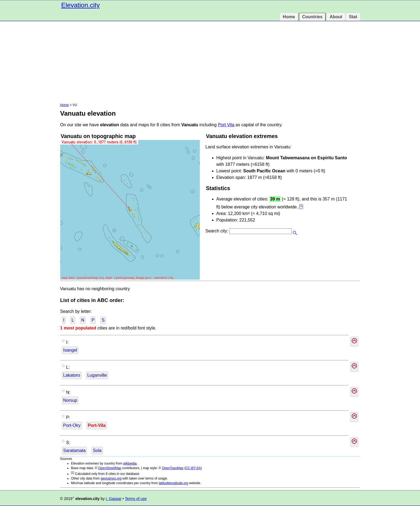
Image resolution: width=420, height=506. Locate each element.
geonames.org (111, 478)
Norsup (70, 400)
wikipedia (130, 463)
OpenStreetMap (110, 468)
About (336, 17)
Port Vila (226, 125)
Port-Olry (72, 425)
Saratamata (75, 450)
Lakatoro (72, 375)
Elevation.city (81, 5)
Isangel (70, 350)
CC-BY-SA (193, 468)
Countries (312, 17)
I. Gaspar (114, 499)
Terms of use (136, 499)
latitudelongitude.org (174, 483)
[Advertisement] (210, 62)
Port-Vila (97, 425)
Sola (97, 450)
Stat (353, 17)
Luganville (97, 375)
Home (289, 17)
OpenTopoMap (173, 468)
